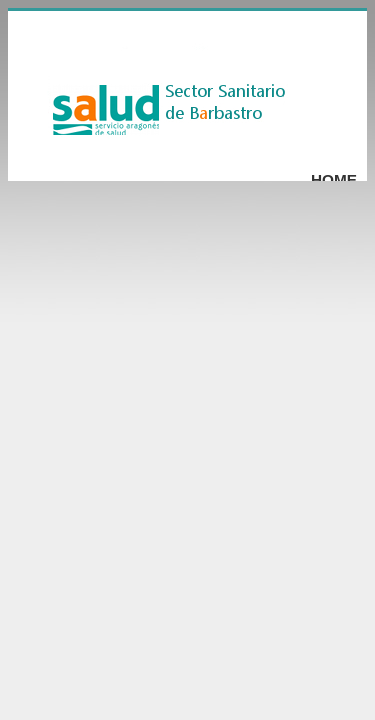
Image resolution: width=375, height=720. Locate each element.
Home (334, 179)
